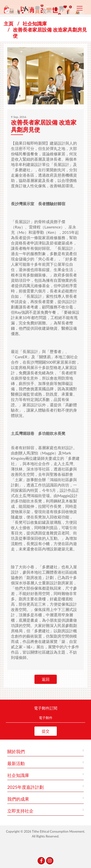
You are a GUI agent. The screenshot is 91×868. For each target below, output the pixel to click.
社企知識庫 (35, 23)
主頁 (8, 23)
